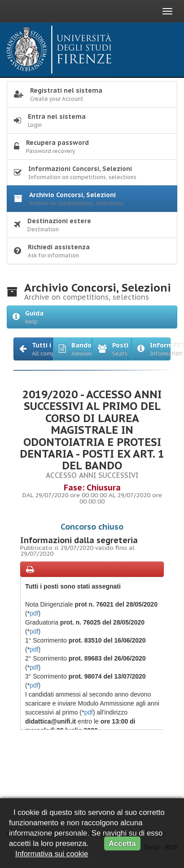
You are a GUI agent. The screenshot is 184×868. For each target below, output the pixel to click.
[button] (33, 349)
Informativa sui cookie (52, 854)
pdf (34, 613)
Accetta (122, 843)
